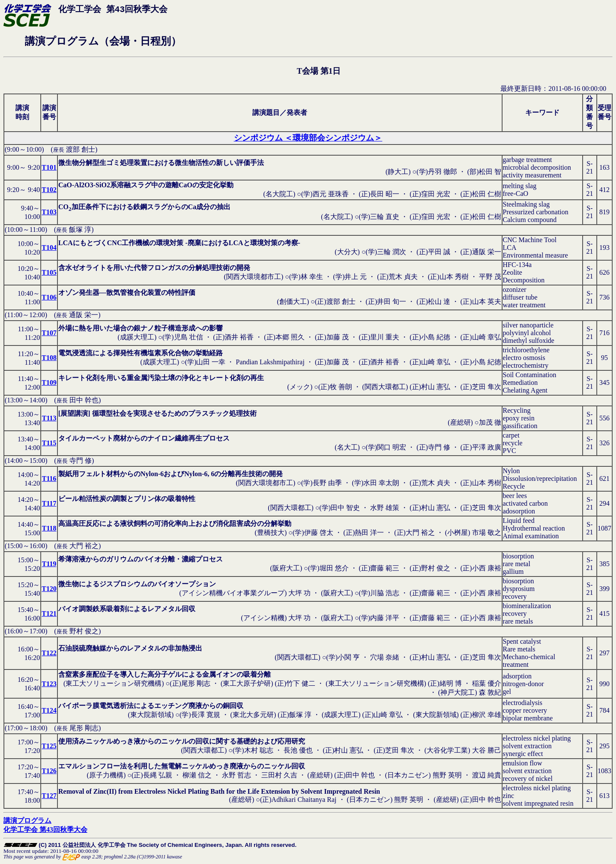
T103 (49, 212)
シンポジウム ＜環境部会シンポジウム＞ (308, 138)
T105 (49, 272)
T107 (49, 333)
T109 (49, 382)
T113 (49, 418)
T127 (49, 796)
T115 (49, 443)
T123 (49, 684)
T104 (49, 247)
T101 (49, 167)
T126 (49, 771)
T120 (49, 589)
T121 (49, 613)
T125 (49, 746)
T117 (49, 503)
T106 (49, 297)
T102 (49, 190)
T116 (49, 478)
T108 (49, 358)
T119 (49, 564)
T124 (49, 710)
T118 (49, 528)
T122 (49, 653)
